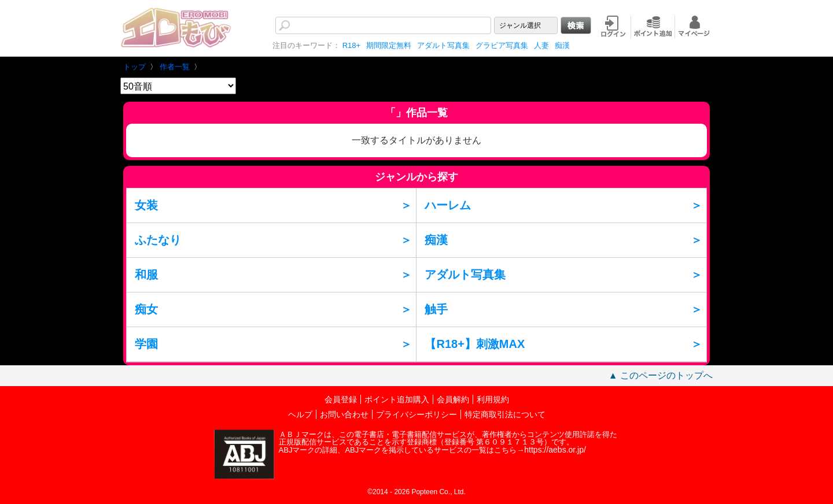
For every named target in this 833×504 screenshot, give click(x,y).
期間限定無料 (389, 45)
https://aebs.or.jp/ (555, 450)
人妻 (541, 45)
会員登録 (341, 399)
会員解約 (453, 399)
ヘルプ (300, 414)
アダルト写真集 (443, 45)
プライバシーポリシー (417, 414)
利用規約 (493, 399)
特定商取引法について (505, 414)
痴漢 (562, 45)
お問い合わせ (344, 414)
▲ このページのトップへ (661, 375)
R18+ (351, 45)
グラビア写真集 (502, 45)
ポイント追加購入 (397, 399)
